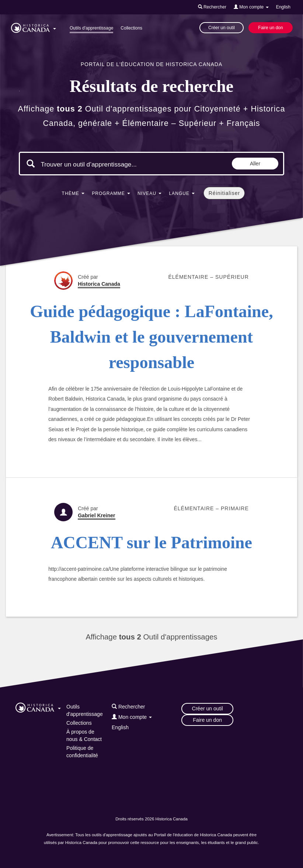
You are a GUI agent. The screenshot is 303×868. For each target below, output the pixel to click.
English (283, 7)
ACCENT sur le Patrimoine (151, 543)
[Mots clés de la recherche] (103, 164)
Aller (255, 164)
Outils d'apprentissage (91, 28)
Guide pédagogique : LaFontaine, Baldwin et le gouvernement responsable (151, 337)
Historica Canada (99, 284)
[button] (34, 27)
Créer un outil (222, 28)
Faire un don (270, 28)
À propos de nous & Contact (84, 735)
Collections (131, 28)
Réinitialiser (224, 193)
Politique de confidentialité (82, 752)
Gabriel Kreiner (96, 515)
